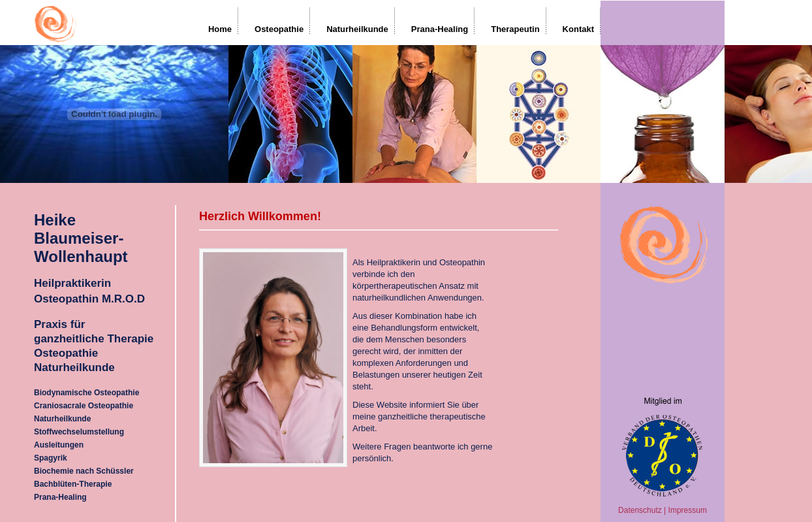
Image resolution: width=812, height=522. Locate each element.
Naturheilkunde (357, 29)
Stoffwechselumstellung (79, 432)
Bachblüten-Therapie (73, 484)
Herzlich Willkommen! (260, 216)
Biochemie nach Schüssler (84, 471)
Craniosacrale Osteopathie (84, 406)
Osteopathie (279, 29)
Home (220, 29)
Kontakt (578, 29)
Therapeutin (515, 29)
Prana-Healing (440, 29)
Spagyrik (51, 458)
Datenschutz (640, 510)
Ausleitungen (59, 445)
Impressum (688, 510)
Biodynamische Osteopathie (86, 393)
